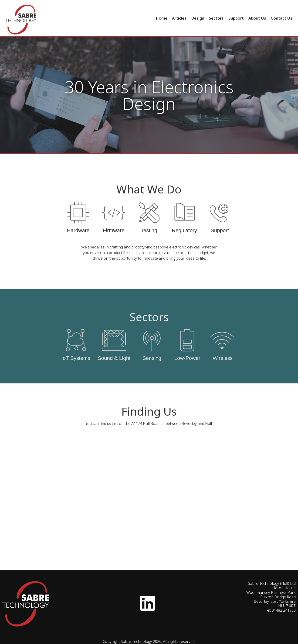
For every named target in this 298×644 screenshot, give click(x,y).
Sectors (216, 18)
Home (162, 18)
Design (198, 18)
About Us (257, 18)
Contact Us (282, 18)
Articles (179, 18)
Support (236, 18)
